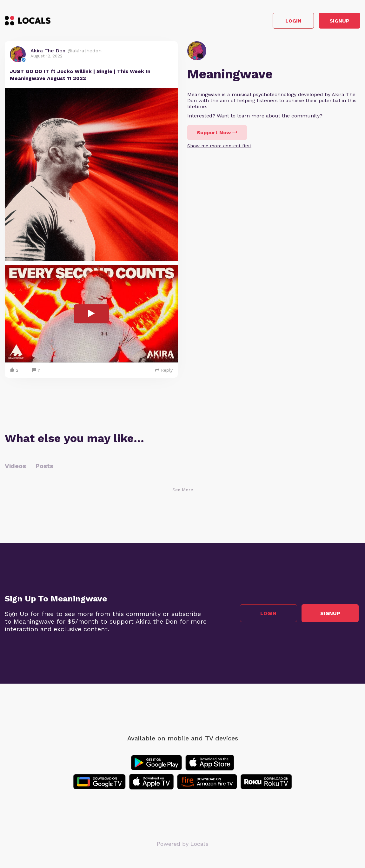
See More (183, 492)
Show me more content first (219, 148)
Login (270, 22)
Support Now (217, 134)
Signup (332, 22)
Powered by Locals (183, 846)
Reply (164, 372)
